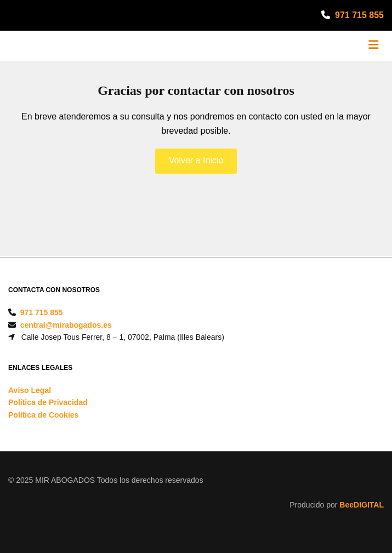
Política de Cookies (43, 415)
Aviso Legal (30, 390)
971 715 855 (359, 15)
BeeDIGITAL (362, 505)
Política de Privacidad (48, 402)
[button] (196, 161)
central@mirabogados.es (66, 325)
